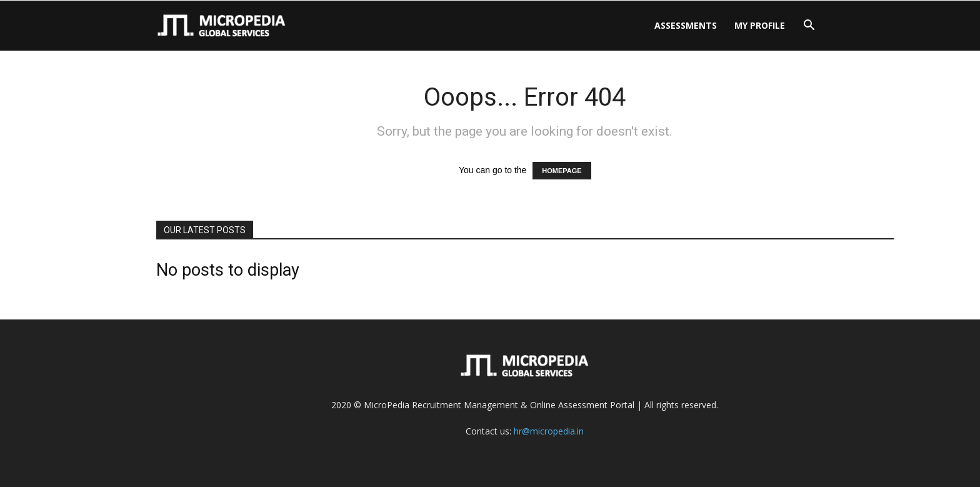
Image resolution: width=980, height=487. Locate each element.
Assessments (686, 25)
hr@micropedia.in (549, 431)
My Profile (760, 25)
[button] (809, 27)
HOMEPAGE (562, 171)
